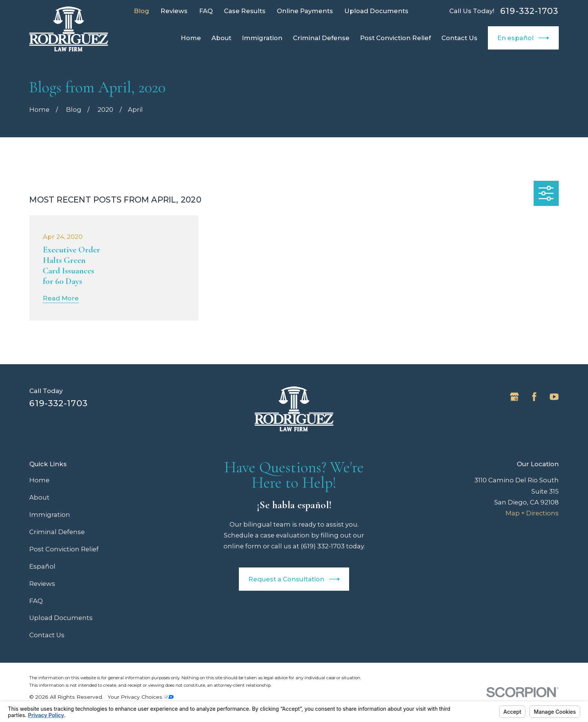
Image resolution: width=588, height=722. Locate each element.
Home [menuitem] (191, 38)
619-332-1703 (529, 11)
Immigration (50, 515)
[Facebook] (534, 397)
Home (39, 480)
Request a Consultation (294, 579)
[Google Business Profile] (514, 397)
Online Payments (305, 11)
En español (523, 38)
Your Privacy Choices (141, 697)
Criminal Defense (57, 532)
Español (42, 566)
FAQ (206, 11)
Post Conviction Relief (64, 549)
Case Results (245, 11)
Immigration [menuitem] (262, 38)
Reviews (174, 11)
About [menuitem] (221, 38)
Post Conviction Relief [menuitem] (395, 38)
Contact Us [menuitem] (459, 38)
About (39, 497)
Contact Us (47, 635)
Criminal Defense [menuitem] (321, 38)
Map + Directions (532, 513)
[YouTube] (554, 397)
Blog (142, 11)
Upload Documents (376, 11)
